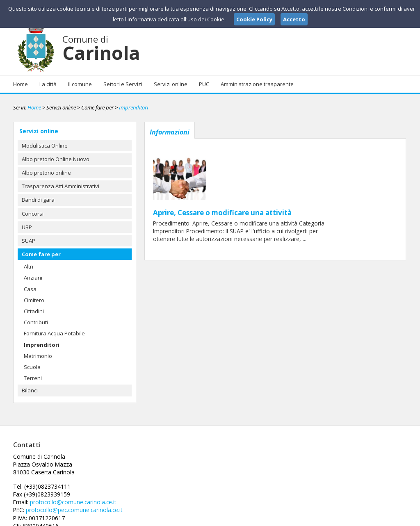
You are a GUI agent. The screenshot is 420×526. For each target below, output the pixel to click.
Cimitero (34, 300)
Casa (30, 289)
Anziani (33, 278)
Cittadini (34, 311)
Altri (29, 266)
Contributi (36, 322)
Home (21, 84)
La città (48, 84)
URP (27, 227)
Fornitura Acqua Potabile (54, 333)
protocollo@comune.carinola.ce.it (203, 471)
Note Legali (326, 519)
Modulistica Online (45, 146)
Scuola (32, 367)
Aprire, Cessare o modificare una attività (284, 148)
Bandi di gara (38, 200)
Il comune (80, 84)
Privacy (356, 519)
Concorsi (33, 214)
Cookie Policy (389, 519)
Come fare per (41, 254)
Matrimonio (38, 356)
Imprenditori (134, 107)
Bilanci (30, 390)
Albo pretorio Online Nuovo (56, 159)
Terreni (33, 378)
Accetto (294, 19)
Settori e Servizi (123, 84)
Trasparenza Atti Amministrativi (60, 186)
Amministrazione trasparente (257, 84)
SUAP (29, 241)
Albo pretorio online (46, 173)
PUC (204, 84)
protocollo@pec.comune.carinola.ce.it (205, 478)
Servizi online (171, 84)
